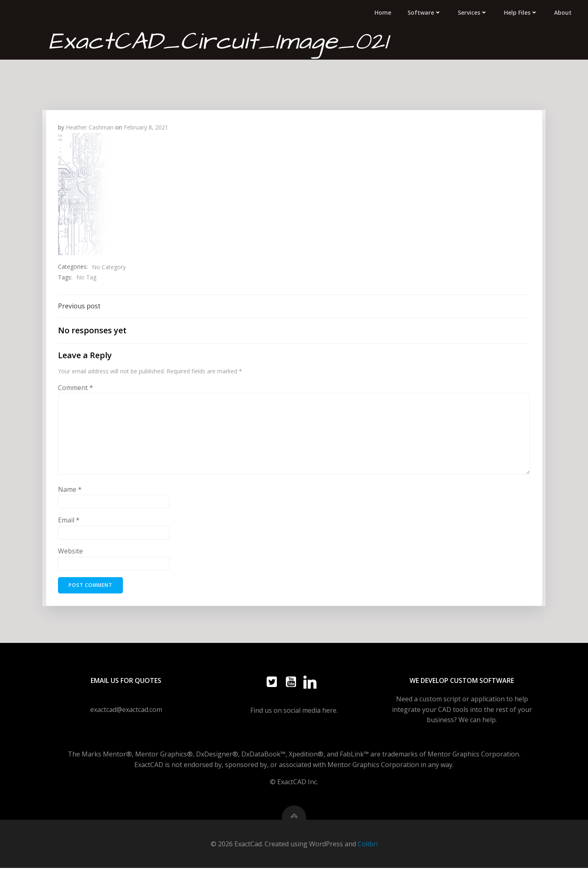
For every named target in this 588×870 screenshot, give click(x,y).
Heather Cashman (90, 127)
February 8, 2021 (146, 127)
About (564, 12)
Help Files (522, 12)
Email (69, 520)
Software (425, 12)
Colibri (368, 846)
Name (70, 489)
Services (473, 12)
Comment (76, 388)
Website (70, 551)
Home (384, 12)
